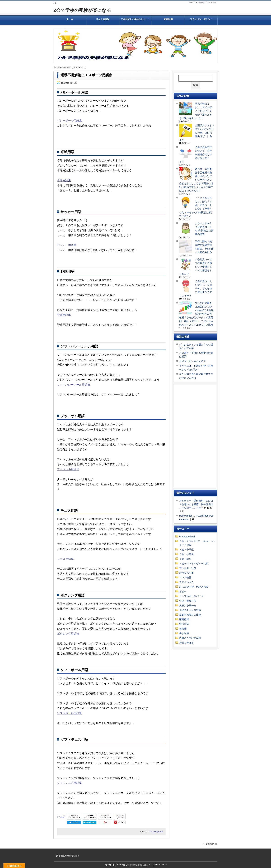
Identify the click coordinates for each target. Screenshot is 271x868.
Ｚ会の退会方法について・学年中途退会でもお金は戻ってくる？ (196, 154)
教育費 (183, 629)
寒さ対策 (184, 624)
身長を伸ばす (186, 643)
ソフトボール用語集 (69, 713)
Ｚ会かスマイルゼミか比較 (194, 563)
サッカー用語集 (67, 245)
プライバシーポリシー (201, 19)
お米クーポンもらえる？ (193, 361)
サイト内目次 (103, 19)
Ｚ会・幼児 (185, 559)
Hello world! (186, 516)
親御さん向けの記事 (190, 638)
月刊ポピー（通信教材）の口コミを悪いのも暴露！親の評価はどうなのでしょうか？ (196, 504)
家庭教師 (184, 619)
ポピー (183, 591)
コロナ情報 (185, 577)
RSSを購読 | (202, 3)
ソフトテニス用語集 (69, 783)
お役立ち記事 (186, 573)
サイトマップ (212, 3)
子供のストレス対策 (190, 610)
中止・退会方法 (188, 601)
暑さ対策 (184, 633)
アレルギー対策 (188, 568)
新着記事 (168, 19)
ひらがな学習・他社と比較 (194, 587)
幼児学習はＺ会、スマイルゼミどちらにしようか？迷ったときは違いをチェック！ (196, 111)
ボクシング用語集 (68, 634)
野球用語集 (64, 315)
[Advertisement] (195, 436)
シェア (61, 816)
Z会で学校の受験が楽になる (82, 10)
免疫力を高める (188, 605)
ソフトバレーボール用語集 (74, 385)
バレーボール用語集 (69, 121)
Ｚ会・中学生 (186, 550)
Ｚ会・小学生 (186, 554)
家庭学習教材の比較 (190, 615)
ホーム (191, 3)
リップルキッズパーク (191, 596)
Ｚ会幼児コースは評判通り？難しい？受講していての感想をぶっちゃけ (196, 267)
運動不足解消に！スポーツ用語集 (86, 75)
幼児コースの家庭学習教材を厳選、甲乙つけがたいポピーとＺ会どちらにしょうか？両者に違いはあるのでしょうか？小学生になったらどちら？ (196, 180)
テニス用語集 (65, 559)
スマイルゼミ (186, 582)
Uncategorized (156, 832)
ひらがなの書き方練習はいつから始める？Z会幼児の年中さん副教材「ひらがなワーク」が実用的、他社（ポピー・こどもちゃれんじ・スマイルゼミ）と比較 (196, 314)
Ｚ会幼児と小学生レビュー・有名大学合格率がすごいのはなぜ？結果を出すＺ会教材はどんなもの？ (135, 21)
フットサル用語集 (68, 469)
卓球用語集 (64, 180)
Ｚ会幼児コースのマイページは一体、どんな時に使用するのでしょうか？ (196, 288)
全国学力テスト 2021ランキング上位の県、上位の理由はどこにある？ (197, 133)
